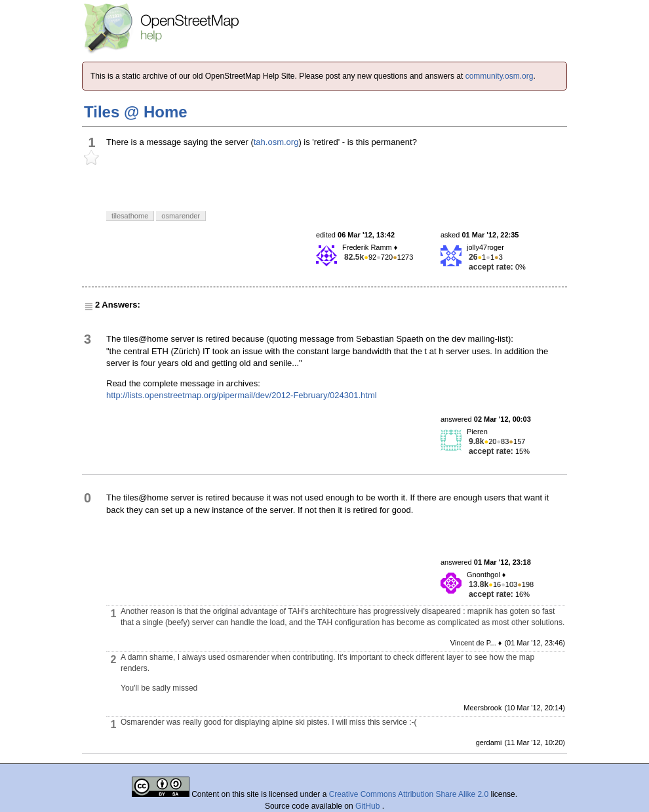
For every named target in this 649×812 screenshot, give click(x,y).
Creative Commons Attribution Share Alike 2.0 (409, 794)
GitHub (369, 806)
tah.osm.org (276, 142)
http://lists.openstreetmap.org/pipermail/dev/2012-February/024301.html (242, 395)
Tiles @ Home (136, 112)
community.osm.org (500, 76)
